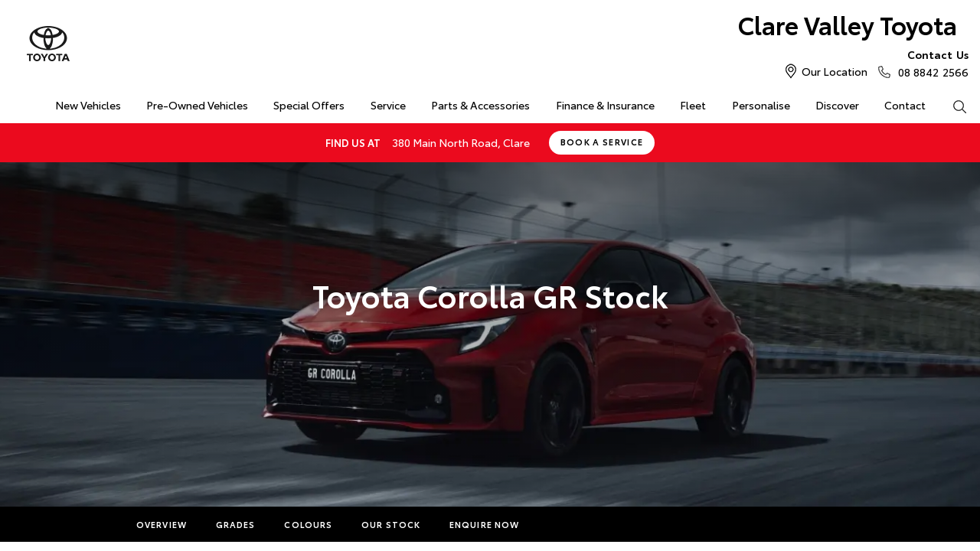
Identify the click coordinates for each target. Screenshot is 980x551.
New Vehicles (88, 105)
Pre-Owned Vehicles (197, 105)
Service (388, 105)
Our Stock (391, 524)
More (562, 524)
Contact (905, 105)
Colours (308, 524)
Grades (236, 524)
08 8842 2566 (930, 63)
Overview (162, 524)
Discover (837, 105)
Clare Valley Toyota (848, 24)
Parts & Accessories (480, 105)
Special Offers (309, 105)
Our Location (835, 71)
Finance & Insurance (605, 105)
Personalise (761, 105)
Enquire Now (484, 524)
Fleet (693, 105)
